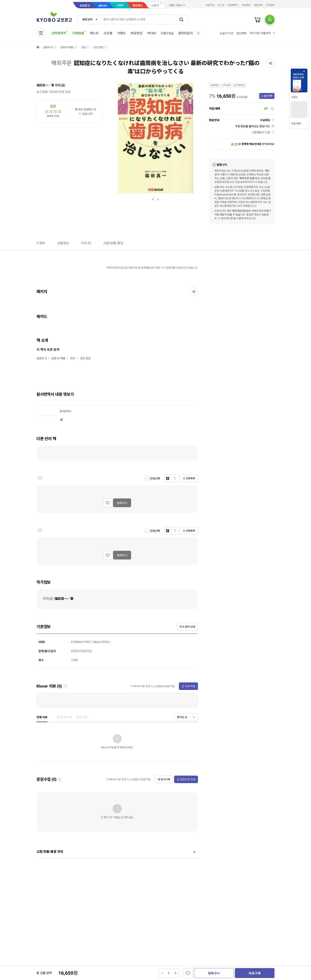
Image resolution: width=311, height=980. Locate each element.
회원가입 (210, 5)
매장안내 (258, 5)
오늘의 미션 (226, 33)
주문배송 (246, 5)
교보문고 (85, 6)
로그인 (221, 5)
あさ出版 (42, 92)
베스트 (95, 33)
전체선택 (155, 479)
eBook (103, 6)
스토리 (155, 6)
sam (120, 5)
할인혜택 (241, 33)
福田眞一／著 (45, 85)
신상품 (108, 33)
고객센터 (270, 5)
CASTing (167, 33)
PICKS (152, 33)
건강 (83, 47)
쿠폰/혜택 (296, 124)
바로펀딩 (137, 33)
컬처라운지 (185, 33)
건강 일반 (98, 47)
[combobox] (89, 19)
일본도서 (48, 47)
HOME (38, 47)
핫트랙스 (138, 6)
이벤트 (122, 33)
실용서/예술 (67, 47)
